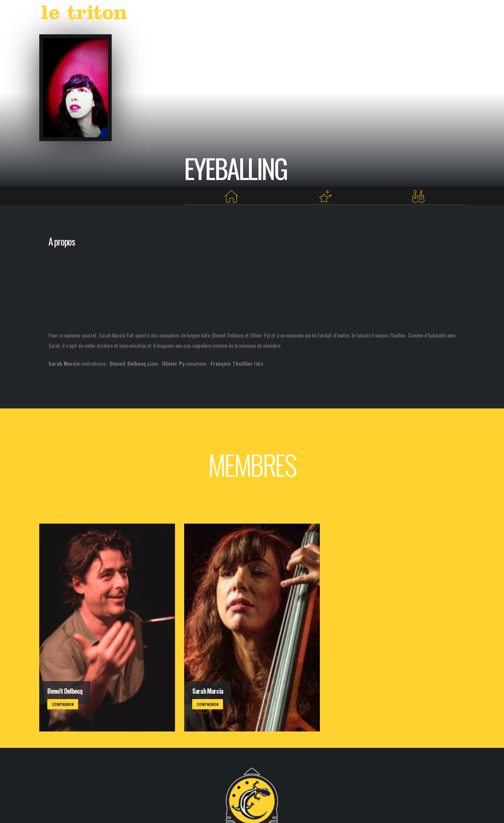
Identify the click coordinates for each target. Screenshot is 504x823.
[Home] (231, 197)
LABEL (331, 14)
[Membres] (418, 197)
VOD (352, 14)
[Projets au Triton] (325, 197)
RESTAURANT (383, 14)
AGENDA (301, 14)
